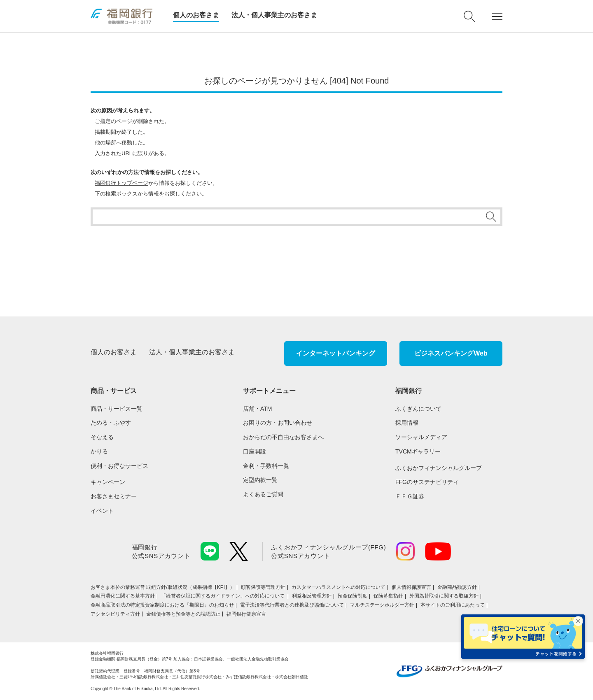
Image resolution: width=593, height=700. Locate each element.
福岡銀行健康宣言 (246, 614)
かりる (99, 451)
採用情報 (407, 423)
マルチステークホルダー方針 (382, 605)
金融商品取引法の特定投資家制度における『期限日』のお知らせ (162, 605)
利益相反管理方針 (312, 596)
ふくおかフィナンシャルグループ (439, 468)
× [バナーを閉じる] (578, 621)
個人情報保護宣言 (411, 587)
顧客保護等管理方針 (263, 587)
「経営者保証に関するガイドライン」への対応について (223, 596)
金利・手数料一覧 (266, 466)
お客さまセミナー (114, 496)
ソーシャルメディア (421, 437)
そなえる (102, 437)
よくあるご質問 (263, 494)
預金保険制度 (353, 596)
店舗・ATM (258, 409)
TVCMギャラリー (418, 451)
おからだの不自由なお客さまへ (283, 437)
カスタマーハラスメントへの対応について (339, 587)
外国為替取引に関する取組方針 (444, 596)
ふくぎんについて (418, 409)
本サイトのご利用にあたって (453, 605)
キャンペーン (108, 482)
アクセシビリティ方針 (115, 614)
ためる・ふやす (111, 423)
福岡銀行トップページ (121, 183)
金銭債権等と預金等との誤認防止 (183, 614)
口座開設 (254, 451)
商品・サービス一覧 (117, 409)
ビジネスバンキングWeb (451, 353)
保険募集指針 (388, 596)
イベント (102, 511)
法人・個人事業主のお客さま (274, 15)
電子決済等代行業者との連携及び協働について (292, 605)
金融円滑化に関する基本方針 (123, 596)
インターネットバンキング (336, 353)
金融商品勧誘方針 (457, 587)
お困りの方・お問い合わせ (278, 423)
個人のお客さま (196, 15)
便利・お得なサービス (119, 466)
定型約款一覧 (260, 480)
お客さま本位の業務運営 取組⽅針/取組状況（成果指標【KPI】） (163, 587)
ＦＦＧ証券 (410, 496)
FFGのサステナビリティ (427, 482)
